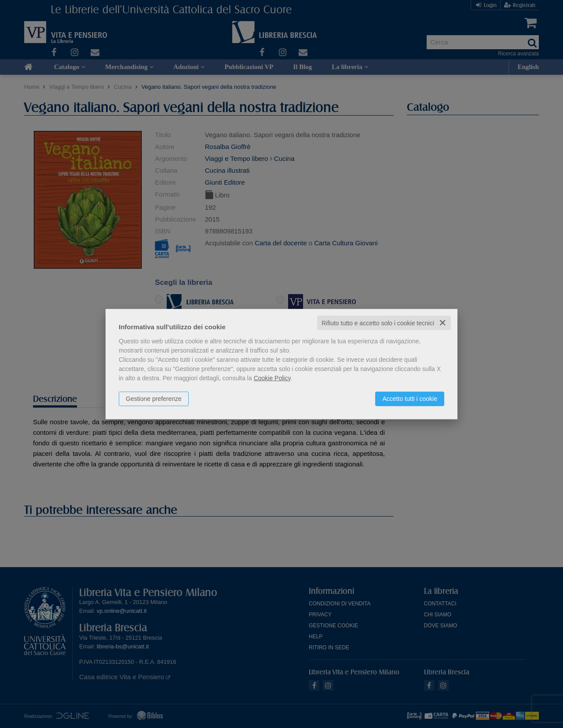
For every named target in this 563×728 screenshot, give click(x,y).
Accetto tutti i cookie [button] (410, 398)
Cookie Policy (272, 378)
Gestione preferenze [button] (154, 398)
